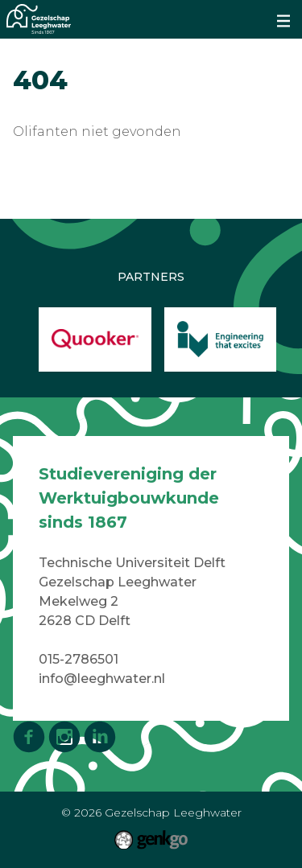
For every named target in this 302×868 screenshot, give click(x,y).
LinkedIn (100, 737)
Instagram (64, 737)
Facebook (29, 737)
